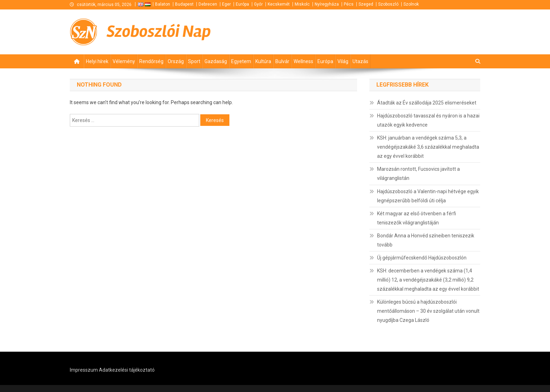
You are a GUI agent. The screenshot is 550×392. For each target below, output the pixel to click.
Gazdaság (216, 61)
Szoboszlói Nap (159, 32)
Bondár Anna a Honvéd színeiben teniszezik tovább (426, 240)
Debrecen (208, 4)
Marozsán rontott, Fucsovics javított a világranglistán (418, 174)
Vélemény (124, 61)
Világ (343, 61)
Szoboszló (388, 4)
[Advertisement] (396, 32)
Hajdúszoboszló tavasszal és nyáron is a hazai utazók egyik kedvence (428, 120)
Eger (226, 4)
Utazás (360, 61)
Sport (194, 61)
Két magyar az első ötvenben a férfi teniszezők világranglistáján (417, 218)
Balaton (163, 4)
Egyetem (241, 61)
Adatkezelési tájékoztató (127, 370)
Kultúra (263, 61)
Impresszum (84, 370)
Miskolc (302, 4)
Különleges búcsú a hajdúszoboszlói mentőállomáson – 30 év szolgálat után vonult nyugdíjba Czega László (428, 311)
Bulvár (282, 61)
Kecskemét (279, 4)
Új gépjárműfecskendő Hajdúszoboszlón (422, 258)
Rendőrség (151, 61)
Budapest (184, 4)
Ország (176, 61)
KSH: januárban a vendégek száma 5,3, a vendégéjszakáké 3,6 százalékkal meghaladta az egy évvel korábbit (428, 147)
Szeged (366, 4)
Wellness (303, 61)
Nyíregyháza (327, 4)
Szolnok (411, 4)
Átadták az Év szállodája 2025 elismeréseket (427, 103)
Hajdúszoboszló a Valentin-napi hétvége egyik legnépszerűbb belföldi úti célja (428, 196)
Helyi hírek (97, 61)
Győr (258, 4)
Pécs (349, 4)
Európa (242, 4)
